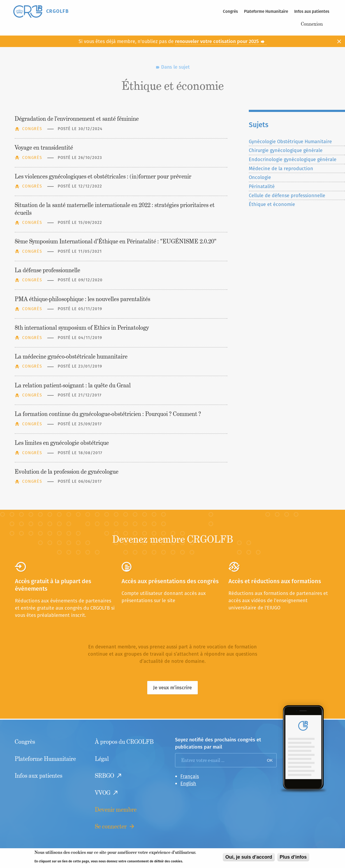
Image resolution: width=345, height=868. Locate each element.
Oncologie (260, 177)
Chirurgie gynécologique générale (286, 150)
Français (190, 776)
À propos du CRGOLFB (124, 742)
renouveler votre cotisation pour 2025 (220, 41)
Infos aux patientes (312, 11)
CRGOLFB (57, 11)
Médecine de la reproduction (281, 168)
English (188, 783)
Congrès (230, 11)
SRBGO (104, 776)
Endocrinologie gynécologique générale (293, 159)
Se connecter (111, 826)
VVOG (103, 793)
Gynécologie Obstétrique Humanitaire (290, 141)
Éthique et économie (272, 204)
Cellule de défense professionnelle (287, 195)
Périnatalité (262, 186)
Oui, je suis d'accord (249, 859)
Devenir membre (116, 810)
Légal (102, 759)
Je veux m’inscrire (172, 688)
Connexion (312, 24)
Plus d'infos (293, 859)
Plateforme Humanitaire (266, 11)
